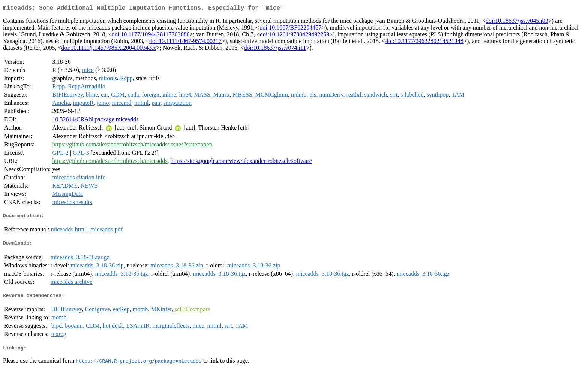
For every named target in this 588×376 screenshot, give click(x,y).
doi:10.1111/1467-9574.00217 (185, 43)
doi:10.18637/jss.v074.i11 (275, 49)
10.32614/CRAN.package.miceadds (95, 121)
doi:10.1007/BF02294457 (290, 29)
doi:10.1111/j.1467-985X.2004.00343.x (109, 49)
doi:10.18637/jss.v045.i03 (517, 22)
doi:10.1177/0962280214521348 (424, 43)
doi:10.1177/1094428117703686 (150, 36)
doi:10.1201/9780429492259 (295, 36)
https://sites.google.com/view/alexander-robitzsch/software (241, 162)
